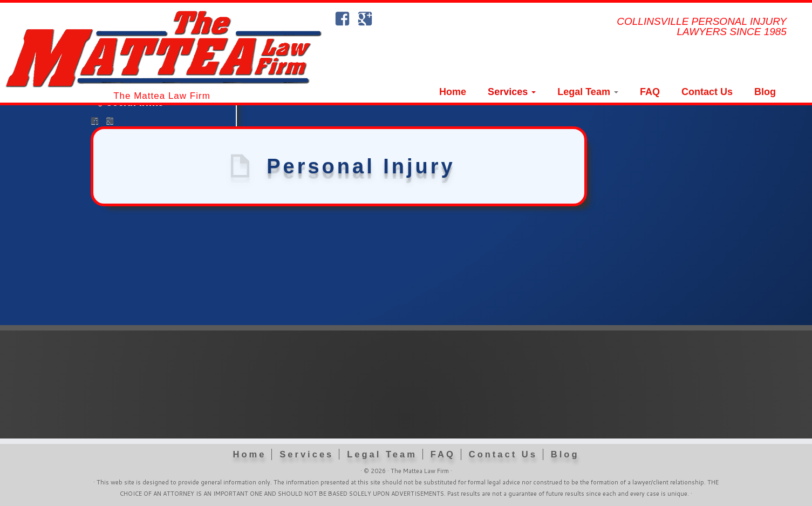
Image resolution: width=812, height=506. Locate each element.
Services (512, 92)
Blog (765, 92)
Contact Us (707, 92)
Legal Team (588, 92)
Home (453, 92)
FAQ (650, 92)
